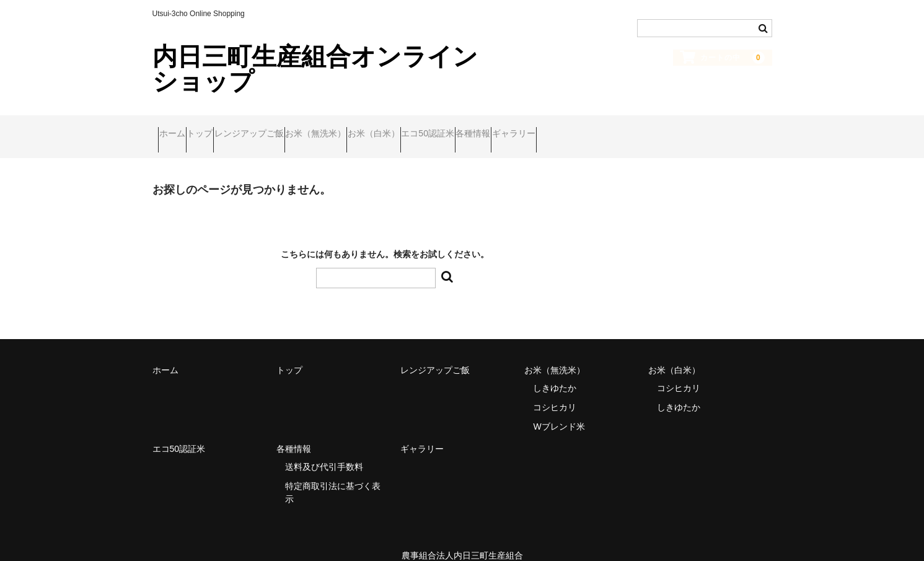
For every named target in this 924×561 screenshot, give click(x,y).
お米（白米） (475, 128)
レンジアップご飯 (302, 128)
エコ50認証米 (553, 128)
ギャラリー (687, 128)
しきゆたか (555, 371)
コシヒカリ (555, 391)
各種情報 (622, 128)
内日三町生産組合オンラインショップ (315, 69)
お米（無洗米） (393, 128)
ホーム (178, 128)
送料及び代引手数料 (324, 450)
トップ (229, 128)
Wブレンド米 (559, 410)
